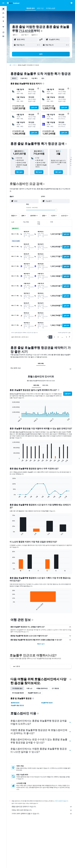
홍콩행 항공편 (15, 703)
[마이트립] (3, 27)
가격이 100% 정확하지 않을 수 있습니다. (42, 814)
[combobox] (35, 35)
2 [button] (54, 337)
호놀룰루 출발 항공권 (17, 705)
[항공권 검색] (3, 9)
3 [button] (58, 337)
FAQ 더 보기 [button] (41, 644)
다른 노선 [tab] (29, 688)
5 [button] (67, 337)
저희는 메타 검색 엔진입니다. (42, 810)
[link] (19, 172)
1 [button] (50, 337)
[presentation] (42, 31)
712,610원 (26, 31)
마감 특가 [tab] (34, 78)
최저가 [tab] (14, 78)
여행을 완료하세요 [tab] (42, 688)
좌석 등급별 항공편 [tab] (18, 693)
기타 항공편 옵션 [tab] (17, 688)
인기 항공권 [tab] (55, 688)
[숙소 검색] (3, 13)
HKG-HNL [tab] (41, 364)
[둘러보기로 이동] (3, 21)
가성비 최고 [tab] (24, 78)
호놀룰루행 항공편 (47, 703)
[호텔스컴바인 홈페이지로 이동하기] (13, 3)
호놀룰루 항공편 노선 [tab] (34, 693)
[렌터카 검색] (3, 17)
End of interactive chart (11, 421)
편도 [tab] (43, 78)
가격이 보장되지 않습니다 (61, 801)
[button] (3, 3)
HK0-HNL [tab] (36, 385)
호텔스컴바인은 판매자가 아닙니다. (42, 807)
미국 (14, 65)
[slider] (56, 210)
